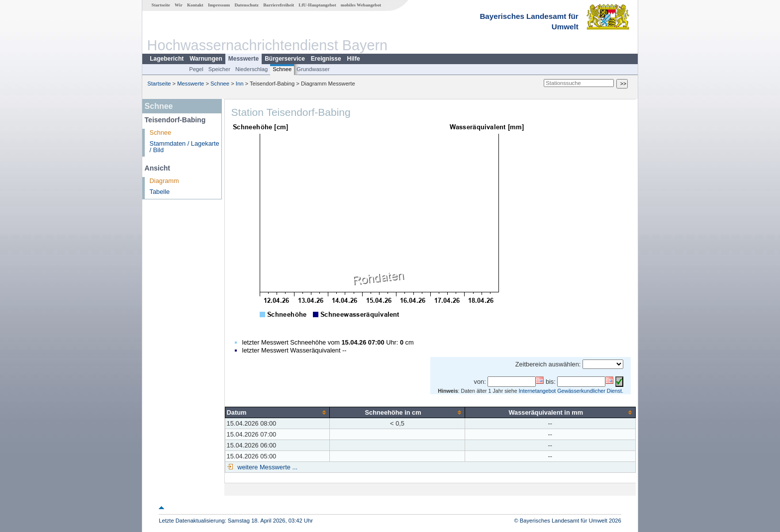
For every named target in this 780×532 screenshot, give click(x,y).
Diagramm (164, 181)
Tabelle (160, 192)
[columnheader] (277, 412)
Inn (240, 84)
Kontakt (195, 5)
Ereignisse (326, 59)
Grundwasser (313, 69)
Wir (179, 5)
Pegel (196, 69)
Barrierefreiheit (279, 5)
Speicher (219, 69)
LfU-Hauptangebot (317, 5)
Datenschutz (246, 5)
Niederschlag (251, 69)
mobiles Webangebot (361, 5)
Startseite (161, 5)
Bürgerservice (285, 59)
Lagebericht (167, 59)
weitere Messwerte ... (267, 467)
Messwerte (244, 59)
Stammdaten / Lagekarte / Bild (185, 147)
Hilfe (354, 59)
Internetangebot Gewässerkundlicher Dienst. (571, 391)
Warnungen (206, 59)
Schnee (282, 69)
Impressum (219, 5)
